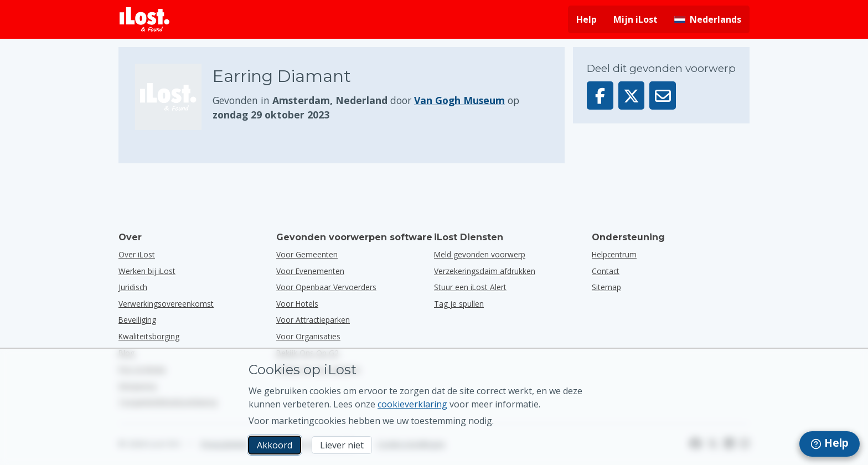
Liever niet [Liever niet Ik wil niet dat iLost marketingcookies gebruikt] (342, 445)
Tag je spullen (459, 304)
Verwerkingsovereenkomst (166, 304)
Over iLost (137, 254)
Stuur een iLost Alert (470, 287)
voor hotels (297, 304)
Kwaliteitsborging (149, 336)
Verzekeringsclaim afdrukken (485, 271)
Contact (606, 271)
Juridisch (133, 287)
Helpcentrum (614, 254)
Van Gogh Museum (459, 100)
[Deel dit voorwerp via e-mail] (663, 95)
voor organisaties (308, 336)
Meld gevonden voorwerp (480, 254)
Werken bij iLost (147, 271)
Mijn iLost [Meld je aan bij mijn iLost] (635, 19)
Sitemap (606, 287)
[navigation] (830, 444)
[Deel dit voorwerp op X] (632, 95)
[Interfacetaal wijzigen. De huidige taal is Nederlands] (708, 19)
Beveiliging (137, 320)
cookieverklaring (412, 404)
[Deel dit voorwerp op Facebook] (600, 95)
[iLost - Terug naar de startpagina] (144, 19)
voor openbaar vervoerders (326, 287)
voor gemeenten (307, 254)
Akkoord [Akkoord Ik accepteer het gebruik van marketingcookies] (275, 445)
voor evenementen (310, 271)
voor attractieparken (313, 320)
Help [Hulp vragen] (587, 19)
